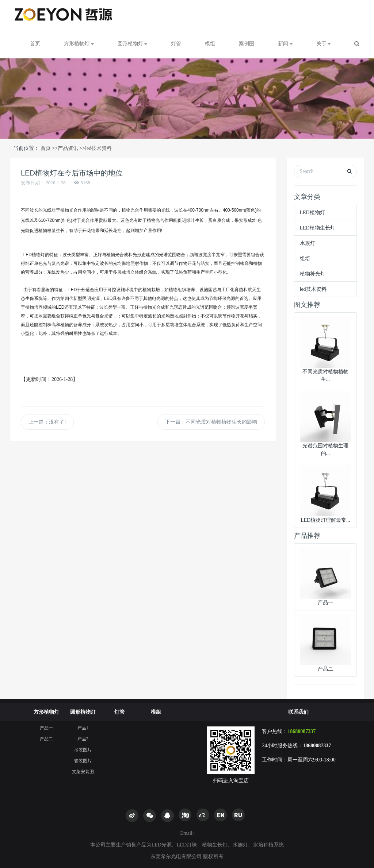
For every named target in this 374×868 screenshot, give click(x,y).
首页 (35, 44)
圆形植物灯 (83, 712)
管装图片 (83, 761)
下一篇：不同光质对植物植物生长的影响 (211, 422)
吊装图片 (83, 750)
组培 (305, 259)
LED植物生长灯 (318, 228)
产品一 (46, 728)
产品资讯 (68, 148)
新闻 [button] (285, 44)
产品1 (83, 728)
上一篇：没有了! (47, 422)
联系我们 (298, 712)
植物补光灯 (313, 274)
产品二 (46, 739)
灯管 (176, 44)
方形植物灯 (46, 712)
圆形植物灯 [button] (133, 44)
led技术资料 (98, 148)
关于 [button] (324, 44)
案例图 (247, 44)
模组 (210, 44)
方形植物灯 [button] (79, 44)
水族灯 (308, 243)
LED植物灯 (312, 213)
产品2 (83, 739)
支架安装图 (83, 772)
